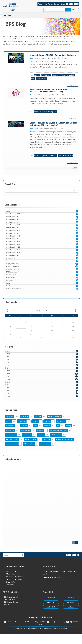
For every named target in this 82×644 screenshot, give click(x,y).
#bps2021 (56, 75)
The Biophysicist (10, 599)
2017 (9, 376)
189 (77, 266)
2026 (9, 351)
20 (77, 211)
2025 (9, 354)
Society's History (12, 571)
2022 (9, 362)
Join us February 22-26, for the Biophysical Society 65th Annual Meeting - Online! (16, 124)
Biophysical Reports (11, 602)
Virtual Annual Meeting (66, 155)
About (40, 4)
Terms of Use (51, 629)
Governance (10, 585)
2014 (9, 385)
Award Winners (42, 78)
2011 (9, 393)
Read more (73, 85)
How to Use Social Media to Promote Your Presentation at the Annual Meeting (16, 93)
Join (45, 4)
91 (77, 283)
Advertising (51, 598)
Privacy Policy (43, 629)
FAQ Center (71, 602)
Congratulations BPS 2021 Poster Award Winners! (16, 58)
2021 (9, 365)
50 (77, 289)
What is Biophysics (13, 574)
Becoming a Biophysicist (15, 576)
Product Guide (51, 607)
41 (77, 230)
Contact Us (71, 598)
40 (77, 214)
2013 (9, 388)
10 (52, 323)
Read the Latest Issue (52, 577)
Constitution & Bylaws (14, 579)
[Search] (54, 10)
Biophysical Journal (11, 597)
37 (77, 228)
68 (77, 269)
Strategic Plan (11, 582)
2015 (9, 382)
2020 (9, 368)
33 (77, 225)
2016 (9, 379)
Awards (37, 75)
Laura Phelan (34, 58)
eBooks (7, 604)
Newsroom (51, 602)
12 (77, 275)
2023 (9, 359)
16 (77, 261)
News (63, 4)
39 (77, 233)
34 (77, 217)
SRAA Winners (46, 75)
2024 (9, 357)
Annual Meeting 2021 (68, 75)
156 (77, 264)
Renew (51, 4)
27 (77, 247)
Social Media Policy (61, 629)
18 (77, 258)
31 (77, 219)
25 (77, 236)
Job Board (71, 607)
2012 (9, 391)
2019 (9, 371)
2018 (9, 374)
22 (77, 286)
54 (77, 280)
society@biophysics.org (57, 622)
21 (21, 330)
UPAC (33, 78)
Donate (57, 4)
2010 (9, 396)
